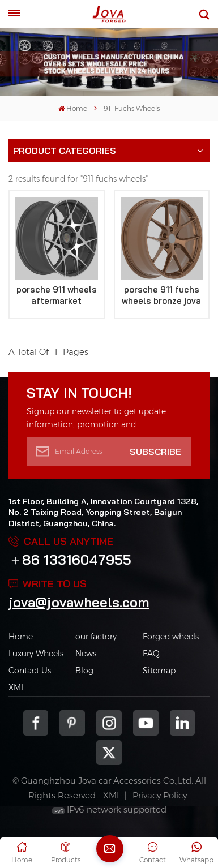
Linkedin (183, 723)
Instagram (109, 723)
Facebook (36, 723)
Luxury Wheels (36, 654)
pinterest (72, 723)
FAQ (151, 654)
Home (73, 108)
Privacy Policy (160, 795)
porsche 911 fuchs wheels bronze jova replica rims (161, 295)
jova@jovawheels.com (79, 602)
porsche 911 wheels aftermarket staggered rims (57, 295)
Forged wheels (171, 637)
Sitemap (159, 671)
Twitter (109, 753)
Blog (84, 671)
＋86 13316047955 (70, 560)
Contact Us (30, 671)
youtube (146, 723)
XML (17, 687)
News (86, 654)
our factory (96, 637)
